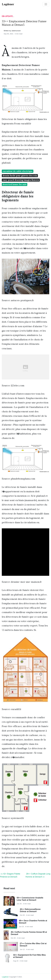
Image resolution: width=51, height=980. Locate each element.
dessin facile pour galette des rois (20, 176)
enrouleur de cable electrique (18, 171)
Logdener (5, 977)
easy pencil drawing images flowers (21, 180)
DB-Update (7, 16)
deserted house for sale (15, 184)
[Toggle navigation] (46, 4)
